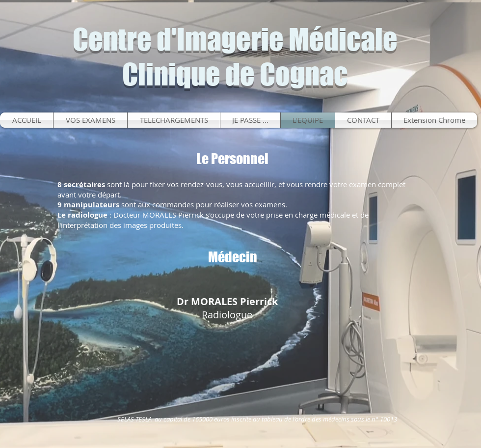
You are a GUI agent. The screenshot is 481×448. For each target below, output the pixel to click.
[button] (250, 120)
